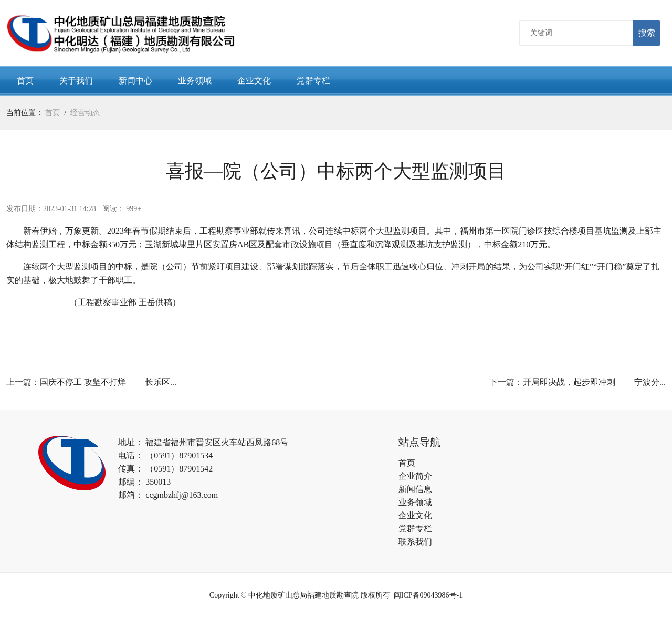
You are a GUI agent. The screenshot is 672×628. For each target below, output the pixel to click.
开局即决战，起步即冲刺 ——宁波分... (594, 384)
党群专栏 (313, 83)
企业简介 (415, 478)
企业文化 (254, 83)
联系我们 (415, 544)
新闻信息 (415, 491)
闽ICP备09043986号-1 (428, 597)
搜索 (647, 34)
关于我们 (76, 83)
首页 (25, 83)
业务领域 (195, 83)
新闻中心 (135, 83)
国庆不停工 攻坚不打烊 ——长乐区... (108, 384)
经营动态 (85, 115)
